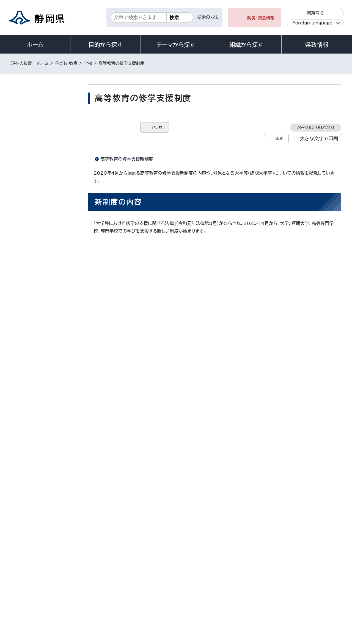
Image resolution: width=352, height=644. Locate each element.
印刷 (279, 139)
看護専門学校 (34, 275)
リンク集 (277, 597)
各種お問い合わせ (268, 563)
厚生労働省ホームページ (137, 397)
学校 (88, 63)
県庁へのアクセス (316, 563)
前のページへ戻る (287, 488)
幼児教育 (31, 136)
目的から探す (106, 45)
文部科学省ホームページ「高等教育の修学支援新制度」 (166, 311)
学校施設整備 (34, 192)
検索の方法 (208, 17)
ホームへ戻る (329, 488)
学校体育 (31, 178)
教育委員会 (32, 123)
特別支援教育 (34, 206)
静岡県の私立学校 (38, 261)
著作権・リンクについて (37, 597)
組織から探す (246, 45)
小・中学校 (31, 150)
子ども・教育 (66, 63)
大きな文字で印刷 (319, 139)
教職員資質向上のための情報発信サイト (46, 305)
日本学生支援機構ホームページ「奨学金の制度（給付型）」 (168, 320)
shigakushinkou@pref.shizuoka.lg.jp (159, 465)
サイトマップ (315, 597)
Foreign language (313, 23)
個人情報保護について (98, 597)
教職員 (29, 219)
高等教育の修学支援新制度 (127, 159)
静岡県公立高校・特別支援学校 (47, 233)
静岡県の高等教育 (38, 247)
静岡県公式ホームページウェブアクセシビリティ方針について (194, 597)
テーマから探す (176, 45)
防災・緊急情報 (261, 18)
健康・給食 (31, 164)
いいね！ (159, 127)
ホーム (35, 44)
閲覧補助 (315, 13)
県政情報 (317, 45)
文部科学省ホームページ (137, 388)
